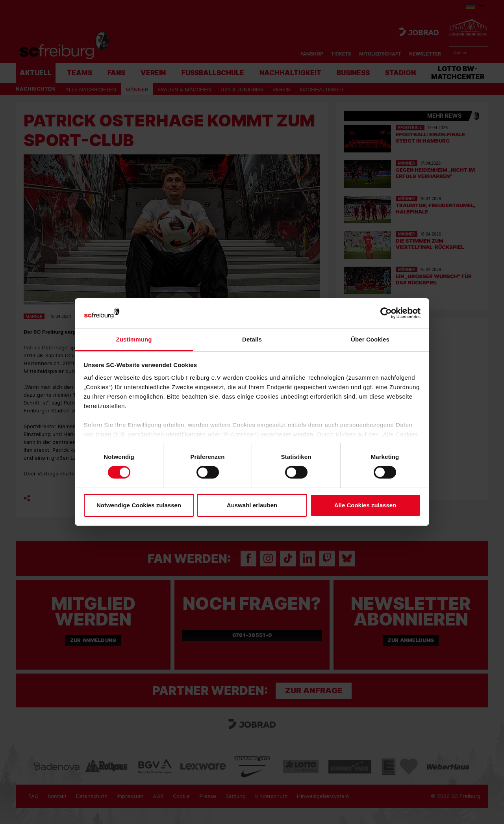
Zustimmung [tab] (134, 339)
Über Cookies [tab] (370, 339)
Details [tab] (252, 339)
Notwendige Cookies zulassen (139, 505)
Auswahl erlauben (252, 505)
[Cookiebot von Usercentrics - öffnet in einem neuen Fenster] (386, 313)
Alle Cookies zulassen (365, 505)
